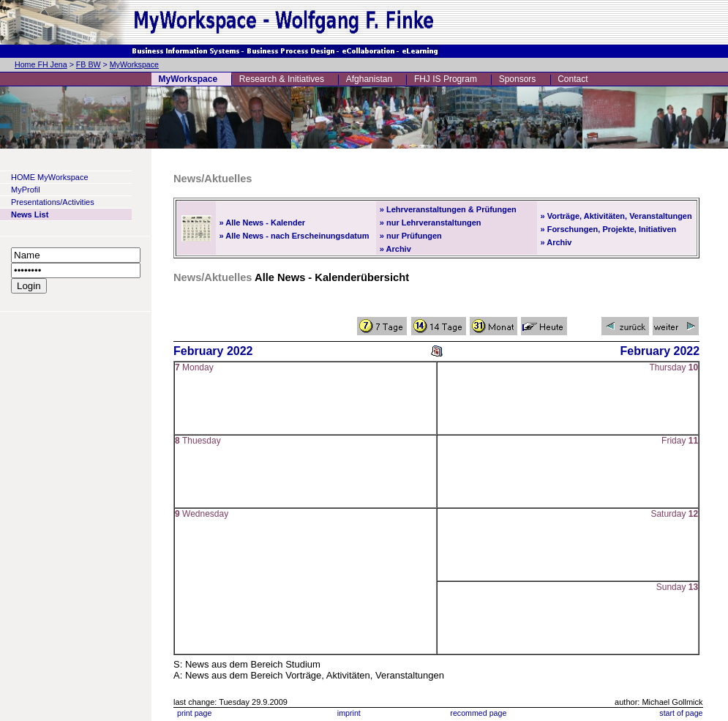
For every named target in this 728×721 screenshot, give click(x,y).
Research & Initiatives (282, 79)
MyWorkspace (134, 64)
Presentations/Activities (53, 202)
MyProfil (26, 190)
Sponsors (518, 79)
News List (30, 214)
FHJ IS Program (446, 79)
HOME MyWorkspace (50, 177)
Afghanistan (369, 79)
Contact (573, 79)
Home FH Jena (41, 64)
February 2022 (213, 351)
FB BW (89, 64)
